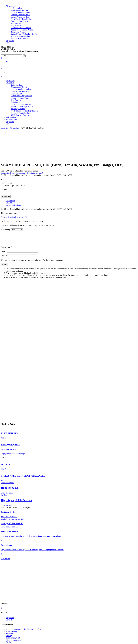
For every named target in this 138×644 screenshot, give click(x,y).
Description (10, 172)
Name (4, 225)
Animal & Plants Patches (20, 36)
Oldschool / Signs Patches (21, 28)
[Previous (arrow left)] (2, 643)
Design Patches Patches (20, 17)
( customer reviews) (35, 144)
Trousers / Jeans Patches (20, 21)
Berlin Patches (16, 8)
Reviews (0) (10, 174)
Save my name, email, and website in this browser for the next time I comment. (34, 234)
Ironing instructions (13, 176)
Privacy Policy (11, 605)
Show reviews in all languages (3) (14, 188)
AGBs (8, 616)
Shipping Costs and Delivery (17, 625)
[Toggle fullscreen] (7, 640)
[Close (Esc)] (2, 640)
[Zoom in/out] (9, 640)
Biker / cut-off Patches (19, 10)
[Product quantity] (4, 165)
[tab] (71, 172)
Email (4, 230)
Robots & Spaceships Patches (22, 30)
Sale (7, 43)
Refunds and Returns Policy (17, 627)
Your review (6, 221)
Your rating (6, 200)
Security (9, 609)
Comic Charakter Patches (20, 15)
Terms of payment (13, 612)
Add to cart (6, 167)
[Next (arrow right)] (4, 643)
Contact (9, 594)
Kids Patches (16, 23)
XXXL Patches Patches (20, 38)
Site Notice (10, 607)
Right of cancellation (14, 614)
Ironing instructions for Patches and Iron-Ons (23, 603)
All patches (10, 6)
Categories (10, 83)
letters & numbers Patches (21, 13)
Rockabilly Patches (18, 32)
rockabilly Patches (18, 109)
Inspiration (10, 41)
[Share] (4, 640)
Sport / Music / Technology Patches (24, 34)
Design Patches (17, 94)
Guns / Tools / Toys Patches (21, 19)
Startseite (5, 128)
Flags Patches (16, 26)
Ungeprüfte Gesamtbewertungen (13, 144)
